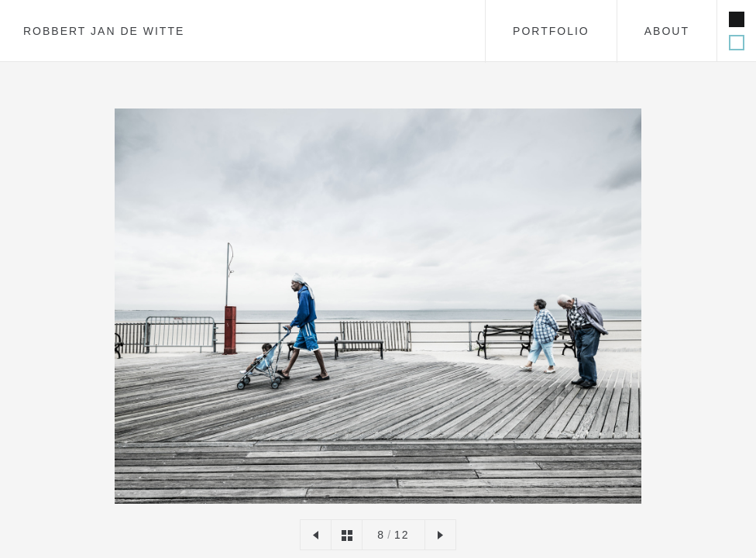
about (667, 31)
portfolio (551, 31)
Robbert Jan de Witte (104, 31)
